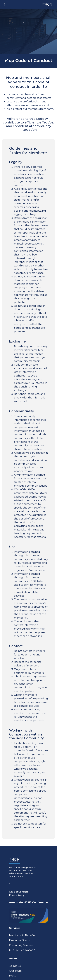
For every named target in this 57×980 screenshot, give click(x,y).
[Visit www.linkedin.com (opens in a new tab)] (11, 884)
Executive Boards (20, 940)
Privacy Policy (17, 895)
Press (12, 976)
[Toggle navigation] (4, 4)
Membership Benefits (22, 935)
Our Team (15, 971)
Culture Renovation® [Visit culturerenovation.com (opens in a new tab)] (22, 950)
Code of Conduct (18, 892)
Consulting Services (21, 945)
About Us (15, 966)
